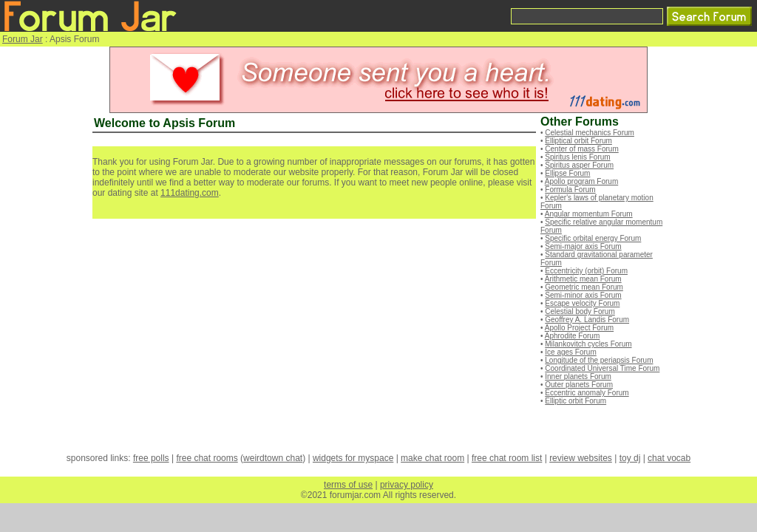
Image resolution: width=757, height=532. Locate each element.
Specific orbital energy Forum (593, 238)
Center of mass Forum (581, 149)
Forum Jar (23, 39)
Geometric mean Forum (584, 287)
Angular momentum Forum (589, 214)
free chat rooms (207, 458)
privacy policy (407, 485)
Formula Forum (570, 190)
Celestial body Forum (580, 311)
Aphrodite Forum (572, 336)
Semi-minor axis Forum (583, 295)
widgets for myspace (353, 458)
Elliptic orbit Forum (576, 401)
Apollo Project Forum (579, 328)
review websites (581, 458)
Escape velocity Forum (582, 303)
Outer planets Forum (579, 385)
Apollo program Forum (581, 181)
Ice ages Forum (570, 352)
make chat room (432, 458)
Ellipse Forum (567, 173)
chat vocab (669, 458)
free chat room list (507, 458)
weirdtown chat (273, 458)
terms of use (348, 485)
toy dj (630, 458)
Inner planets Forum (578, 376)
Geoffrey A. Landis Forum (587, 320)
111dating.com (190, 193)
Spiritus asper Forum (579, 165)
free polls (151, 458)
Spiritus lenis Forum (577, 157)
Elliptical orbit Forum (578, 141)
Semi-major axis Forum (583, 246)
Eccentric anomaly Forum (587, 393)
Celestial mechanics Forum (590, 133)
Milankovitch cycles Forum (588, 344)
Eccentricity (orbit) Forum (586, 271)
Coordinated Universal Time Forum (602, 368)
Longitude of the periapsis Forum (599, 360)
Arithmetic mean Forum (583, 279)
